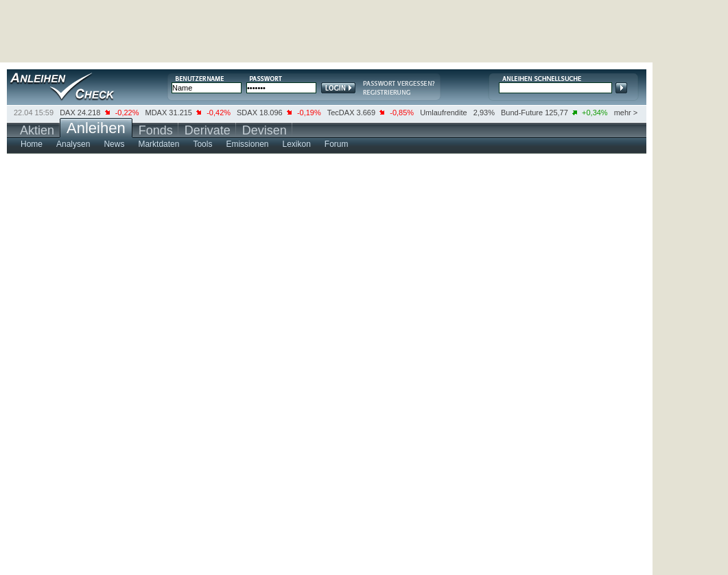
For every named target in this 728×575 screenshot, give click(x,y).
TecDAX (341, 113)
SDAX (247, 113)
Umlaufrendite (443, 113)
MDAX (156, 113)
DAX (68, 113)
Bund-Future (522, 113)
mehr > (626, 113)
